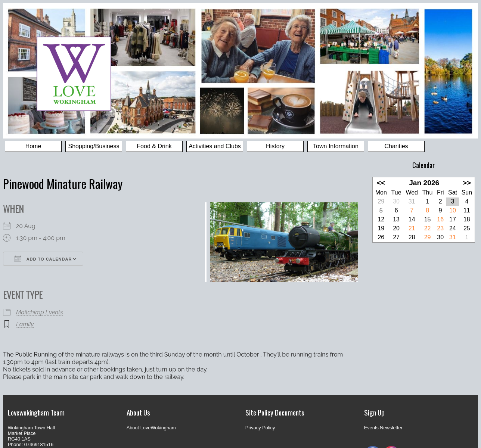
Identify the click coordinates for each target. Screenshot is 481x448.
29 (381, 201)
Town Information (336, 146)
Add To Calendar (43, 259)
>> (467, 183)
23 (440, 228)
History (275, 146)
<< (381, 183)
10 (453, 210)
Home (33, 146)
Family (25, 324)
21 (412, 228)
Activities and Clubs (215, 146)
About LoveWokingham (151, 428)
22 (428, 228)
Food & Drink (154, 146)
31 (412, 201)
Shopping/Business (94, 146)
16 (440, 219)
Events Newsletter (383, 428)
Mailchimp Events (40, 312)
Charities (396, 146)
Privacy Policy (260, 428)
